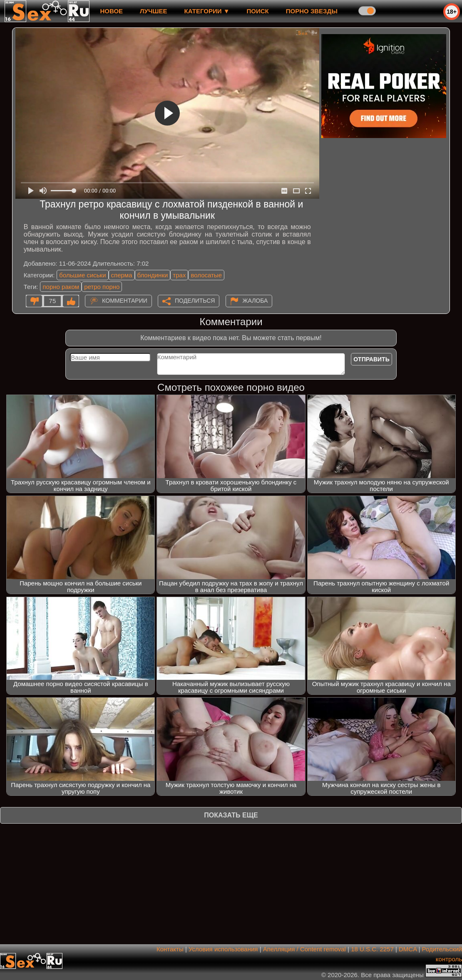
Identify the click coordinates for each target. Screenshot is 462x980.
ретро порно (102, 287)
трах (179, 275)
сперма (122, 275)
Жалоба (255, 301)
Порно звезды (312, 11)
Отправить (371, 359)
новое (111, 11)
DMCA (408, 949)
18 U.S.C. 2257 (372, 949)
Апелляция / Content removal (304, 949)
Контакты (170, 949)
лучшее (153, 11)
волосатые (206, 275)
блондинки (153, 275)
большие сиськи (82, 275)
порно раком (61, 287)
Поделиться (195, 301)
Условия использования (223, 949)
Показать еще (231, 815)
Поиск (258, 11)
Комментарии (125, 301)
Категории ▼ (207, 11)
